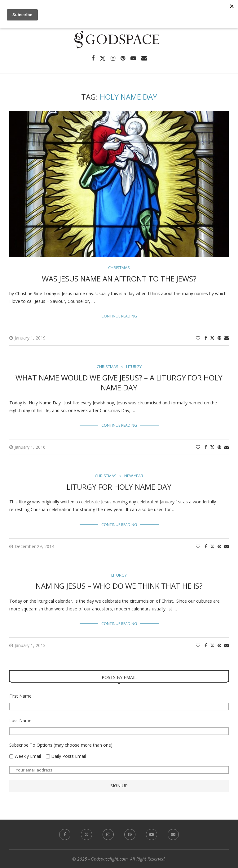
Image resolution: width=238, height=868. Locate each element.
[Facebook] (93, 58)
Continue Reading (119, 316)
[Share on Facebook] (206, 338)
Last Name (20, 720)
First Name (20, 696)
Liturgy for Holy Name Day (119, 487)
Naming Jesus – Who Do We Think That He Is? (119, 586)
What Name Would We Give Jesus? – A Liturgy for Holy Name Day (119, 382)
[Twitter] (103, 58)
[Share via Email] (227, 338)
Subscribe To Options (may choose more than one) (61, 745)
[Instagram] (113, 58)
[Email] (144, 58)
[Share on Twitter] (212, 338)
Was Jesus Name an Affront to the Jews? (119, 279)
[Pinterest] (123, 58)
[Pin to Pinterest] (219, 338)
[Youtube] (133, 58)
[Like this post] (198, 338)
